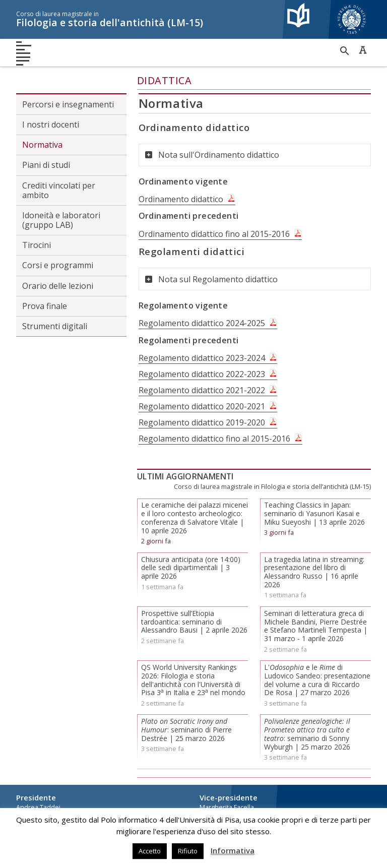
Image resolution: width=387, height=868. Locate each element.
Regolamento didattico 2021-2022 (202, 387)
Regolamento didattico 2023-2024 (202, 354)
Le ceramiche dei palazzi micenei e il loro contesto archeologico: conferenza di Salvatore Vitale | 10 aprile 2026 (195, 514)
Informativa (233, 850)
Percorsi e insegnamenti (68, 101)
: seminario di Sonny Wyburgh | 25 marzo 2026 (307, 730)
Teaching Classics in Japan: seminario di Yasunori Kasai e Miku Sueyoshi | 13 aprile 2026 (314, 510)
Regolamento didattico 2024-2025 (202, 320)
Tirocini (37, 242)
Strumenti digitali (55, 323)
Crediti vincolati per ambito (59, 187)
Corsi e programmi (58, 262)
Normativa (42, 141)
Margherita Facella (227, 804)
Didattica (165, 80)
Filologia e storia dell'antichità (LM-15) (145, 19)
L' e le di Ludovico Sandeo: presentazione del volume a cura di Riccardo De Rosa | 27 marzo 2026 (317, 676)
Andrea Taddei (38, 804)
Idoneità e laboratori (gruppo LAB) (61, 216)
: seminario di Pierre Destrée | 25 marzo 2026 (186, 726)
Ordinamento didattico (181, 196)
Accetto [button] (150, 851)
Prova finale (45, 302)
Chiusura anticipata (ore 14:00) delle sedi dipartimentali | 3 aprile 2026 (191, 564)
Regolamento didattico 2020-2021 (202, 403)
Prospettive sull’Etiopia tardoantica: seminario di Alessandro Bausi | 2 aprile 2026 (194, 618)
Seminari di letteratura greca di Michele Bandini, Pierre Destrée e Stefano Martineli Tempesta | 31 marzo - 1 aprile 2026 (316, 622)
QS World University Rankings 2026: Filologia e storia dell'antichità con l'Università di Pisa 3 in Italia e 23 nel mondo (193, 676)
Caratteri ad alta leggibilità (363, 50)
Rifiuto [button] (188, 851)
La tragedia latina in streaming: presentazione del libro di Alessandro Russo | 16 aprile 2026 (314, 568)
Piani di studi (46, 162)
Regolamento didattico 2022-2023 (202, 370)
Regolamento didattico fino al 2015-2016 (214, 435)
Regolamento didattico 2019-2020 (202, 419)
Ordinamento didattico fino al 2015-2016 (214, 230)
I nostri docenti (51, 121)
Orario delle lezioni (58, 282)
